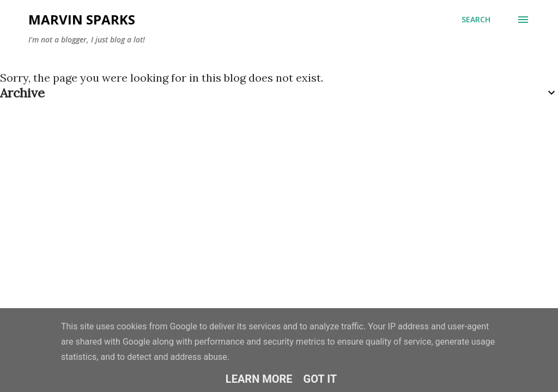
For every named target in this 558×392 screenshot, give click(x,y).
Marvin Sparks (82, 19)
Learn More (259, 379)
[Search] (476, 20)
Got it (320, 379)
